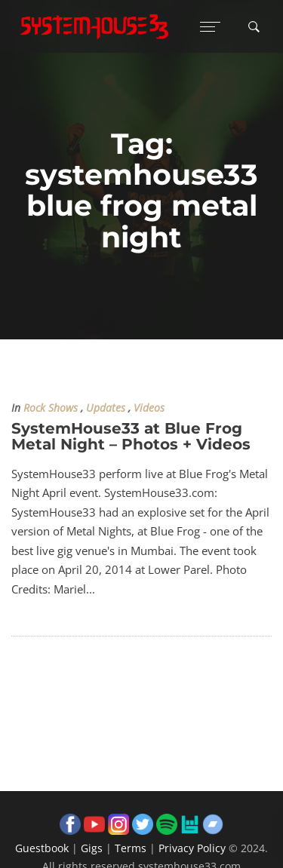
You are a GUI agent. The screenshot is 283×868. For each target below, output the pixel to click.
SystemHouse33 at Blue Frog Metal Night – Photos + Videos (131, 436)
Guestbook (42, 848)
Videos (149, 408)
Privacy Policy (192, 848)
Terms (131, 848)
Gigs (92, 848)
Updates (106, 408)
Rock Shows (51, 408)
